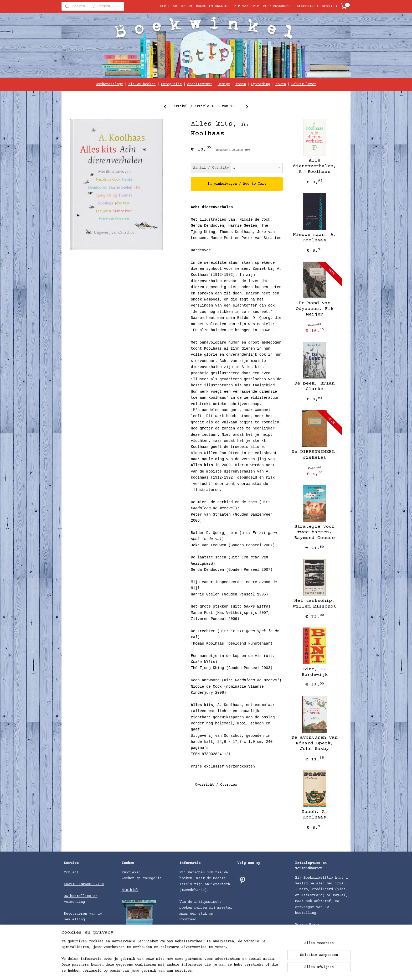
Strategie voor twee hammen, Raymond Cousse (315, 532)
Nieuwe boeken (142, 84)
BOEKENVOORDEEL (278, 6)
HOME (164, 6)
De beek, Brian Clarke (315, 386)
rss (244, 970)
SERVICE (329, 6)
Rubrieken (131, 873)
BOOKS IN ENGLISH (213, 6)
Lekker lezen (304, 84)
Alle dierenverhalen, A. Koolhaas (315, 166)
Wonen (241, 84)
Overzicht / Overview (216, 785)
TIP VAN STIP (246, 6)
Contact (71, 873)
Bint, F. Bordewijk (315, 672)
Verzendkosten (309, 925)
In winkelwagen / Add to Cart (237, 184)
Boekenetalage (109, 84)
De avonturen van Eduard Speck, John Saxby (315, 743)
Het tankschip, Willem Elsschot (315, 604)
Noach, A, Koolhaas (315, 815)
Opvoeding (261, 84)
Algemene (73, 931)
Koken (281, 84)
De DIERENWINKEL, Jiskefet (315, 455)
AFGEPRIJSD (307, 6)
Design (224, 84)
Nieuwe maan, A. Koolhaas (315, 238)
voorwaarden (94, 931)
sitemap (229, 970)
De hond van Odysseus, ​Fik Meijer (315, 309)
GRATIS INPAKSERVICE (84, 884)
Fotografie (171, 84)
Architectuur (200, 84)
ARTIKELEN (182, 6)
